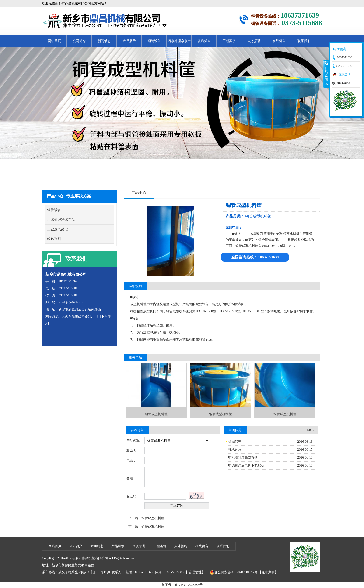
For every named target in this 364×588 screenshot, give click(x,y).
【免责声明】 (268, 572)
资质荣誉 (204, 41)
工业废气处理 (58, 229)
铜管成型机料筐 (258, 216)
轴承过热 (235, 450)
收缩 (326, 74)
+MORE (311, 430)
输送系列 (54, 239)
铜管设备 (154, 41)
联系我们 (304, 41)
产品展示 (129, 41)
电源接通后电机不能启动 (246, 465)
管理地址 (195, 572)
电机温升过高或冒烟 (243, 458)
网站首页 (54, 41)
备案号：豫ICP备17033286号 (182, 585)
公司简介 (79, 41)
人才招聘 (254, 41)
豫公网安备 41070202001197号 (234, 572)
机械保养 (235, 442)
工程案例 (229, 41)
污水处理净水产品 (179, 43)
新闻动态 (104, 41)
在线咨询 (345, 74)
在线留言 (279, 41)
